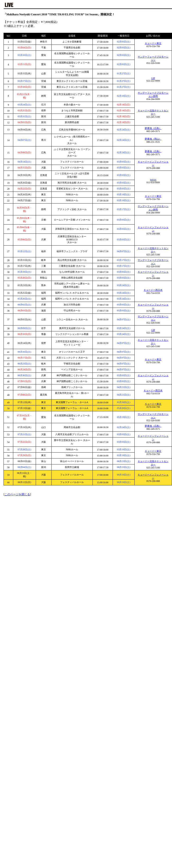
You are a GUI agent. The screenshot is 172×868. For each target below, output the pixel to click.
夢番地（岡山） (153, 139)
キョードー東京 (153, 43)
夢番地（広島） (153, 128)
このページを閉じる (17, 494)
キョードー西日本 (153, 290)
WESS (153, 180)
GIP (153, 78)
